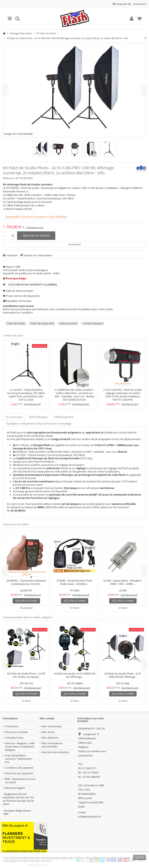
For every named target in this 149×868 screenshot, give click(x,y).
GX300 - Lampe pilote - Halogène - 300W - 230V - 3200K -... (123, 582)
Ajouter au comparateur (38, 255)
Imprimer (12, 255)
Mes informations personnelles (52, 745)
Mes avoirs (48, 732)
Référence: (9, 178)
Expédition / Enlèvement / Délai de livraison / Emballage (39, 424)
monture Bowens (93, 323)
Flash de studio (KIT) (42, 323)
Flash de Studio (16, 323)
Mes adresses (50, 738)
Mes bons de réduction (55, 752)
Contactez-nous (14, 738)
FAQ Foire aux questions (19, 773)
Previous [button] (5, 571)
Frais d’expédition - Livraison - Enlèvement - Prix (19, 759)
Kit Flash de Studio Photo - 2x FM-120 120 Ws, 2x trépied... (26, 675)
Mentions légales (15, 788)
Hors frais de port (35, 227)
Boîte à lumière (69, 323)
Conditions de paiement (19, 768)
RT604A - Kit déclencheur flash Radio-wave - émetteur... (75, 582)
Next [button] (144, 571)
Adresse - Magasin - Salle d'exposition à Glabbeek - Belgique (20, 747)
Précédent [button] (5, 90)
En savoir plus (14, 417)
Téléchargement (64, 417)
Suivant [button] (144, 90)
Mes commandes (52, 726)
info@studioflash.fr (90, 817)
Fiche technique (38, 417)
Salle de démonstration (20, 291)
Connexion (139, 4)
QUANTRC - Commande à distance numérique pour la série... (26, 582)
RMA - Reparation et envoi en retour (20, 781)
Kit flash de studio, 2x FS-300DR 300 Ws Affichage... (75, 675)
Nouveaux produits (16, 732)
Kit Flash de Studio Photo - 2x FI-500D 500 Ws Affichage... (123, 675)
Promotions (12, 726)
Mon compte (47, 718)
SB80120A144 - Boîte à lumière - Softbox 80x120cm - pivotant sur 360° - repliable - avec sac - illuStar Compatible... (75, 395)
